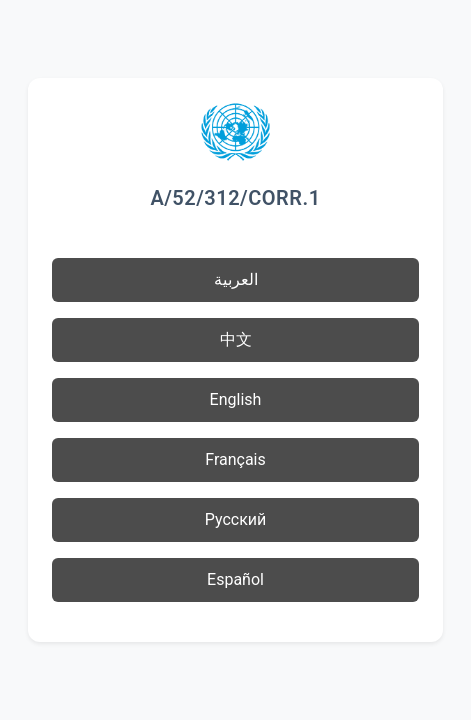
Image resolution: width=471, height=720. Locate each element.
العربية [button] (236, 279)
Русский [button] (236, 519)
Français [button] (235, 459)
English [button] (236, 399)
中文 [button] (236, 339)
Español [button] (235, 579)
